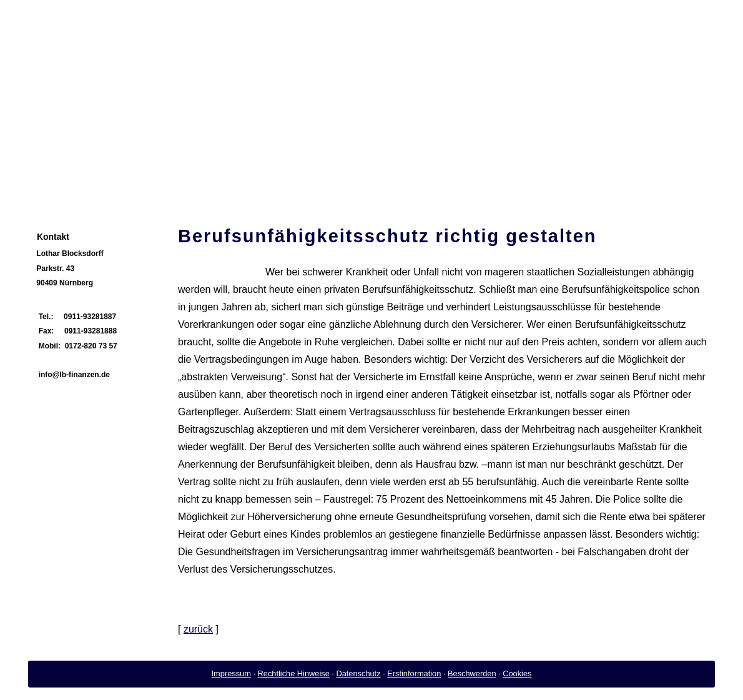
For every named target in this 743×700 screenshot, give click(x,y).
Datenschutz (358, 673)
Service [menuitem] (366, 184)
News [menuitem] (159, 184)
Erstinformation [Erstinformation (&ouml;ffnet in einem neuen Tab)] (414, 673)
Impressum (231, 673)
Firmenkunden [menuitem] (298, 184)
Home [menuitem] (49, 184)
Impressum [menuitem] (425, 184)
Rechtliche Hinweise (294, 673)
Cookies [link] (517, 673)
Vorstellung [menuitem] (104, 184)
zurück (198, 629)
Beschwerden (472, 673)
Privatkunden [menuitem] (218, 184)
